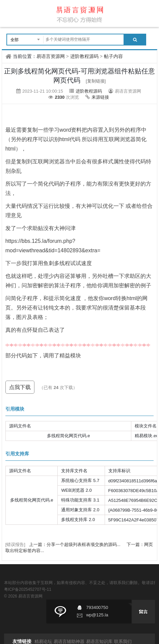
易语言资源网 (51, 56)
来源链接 (100, 97)
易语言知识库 (99, 641)
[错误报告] (15, 544)
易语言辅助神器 (69, 641)
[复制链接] (96, 81)
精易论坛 (43, 641)
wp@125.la (97, 615)
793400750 (97, 607)
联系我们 (123, 641)
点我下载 (20, 387)
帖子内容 (113, 56)
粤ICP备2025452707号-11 (28, 589)
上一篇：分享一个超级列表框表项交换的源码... (75, 544)
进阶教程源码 (84, 56)
